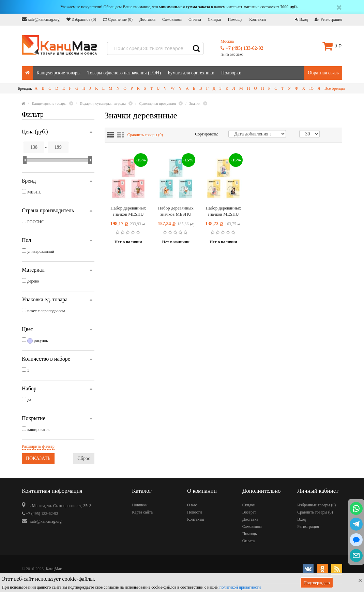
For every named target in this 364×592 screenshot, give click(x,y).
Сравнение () (118, 19)
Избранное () (81, 19)
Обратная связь (323, 73)
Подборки (231, 73)
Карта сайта (142, 512)
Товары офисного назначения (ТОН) (124, 73)
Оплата (195, 19)
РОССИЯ (35, 222)
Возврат (249, 512)
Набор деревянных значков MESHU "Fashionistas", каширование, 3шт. (128, 211)
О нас (192, 505)
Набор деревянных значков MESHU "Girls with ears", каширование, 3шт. (223, 211)
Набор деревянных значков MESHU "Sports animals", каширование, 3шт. (176, 211)
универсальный (41, 251)
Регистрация (328, 19)
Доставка (147, 19)
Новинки (140, 505)
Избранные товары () (316, 505)
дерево (33, 281)
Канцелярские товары (58, 73)
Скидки (215, 19)
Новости (195, 512)
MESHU (34, 192)
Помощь (235, 19)
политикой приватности (240, 587)
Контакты (258, 19)
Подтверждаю (316, 583)
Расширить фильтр (38, 446)
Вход (301, 19)
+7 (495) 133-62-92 (242, 48)
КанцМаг (54, 569)
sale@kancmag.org (41, 19)
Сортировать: (207, 134)
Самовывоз (172, 19)
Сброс (84, 458)
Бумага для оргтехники (191, 73)
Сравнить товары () (145, 135)
